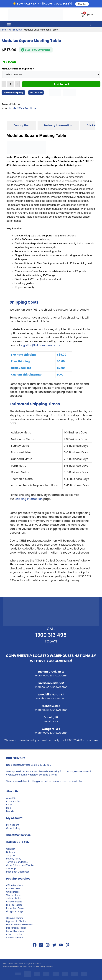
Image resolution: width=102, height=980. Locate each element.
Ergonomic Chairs (16, 921)
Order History (13, 828)
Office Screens (14, 902)
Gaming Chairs (15, 918)
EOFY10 (67, 4)
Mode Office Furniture (23, 108)
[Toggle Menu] (9, 24)
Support (11, 855)
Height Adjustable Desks (19, 925)
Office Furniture (15, 885)
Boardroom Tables (16, 928)
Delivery (11, 852)
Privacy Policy (14, 859)
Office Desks (13, 892)
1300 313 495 (51, 635)
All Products (15, 30)
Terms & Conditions (17, 862)
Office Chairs (13, 889)
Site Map (11, 868)
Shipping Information (29, 499)
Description (22, 125)
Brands (10, 811)
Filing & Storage (15, 911)
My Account (13, 825)
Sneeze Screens (15, 938)
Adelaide (33, 775)
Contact (11, 849)
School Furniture (15, 931)
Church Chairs (14, 934)
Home (3, 30)
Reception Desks (15, 908)
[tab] (22, 126)
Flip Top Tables (14, 905)
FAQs (9, 805)
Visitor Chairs (13, 898)
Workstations (13, 895)
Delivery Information (58, 125)
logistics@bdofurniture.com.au (41, 345)
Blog (9, 808)
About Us (11, 798)
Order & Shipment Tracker (20, 865)
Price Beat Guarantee (18, 872)
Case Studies (13, 801)
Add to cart (61, 84)
